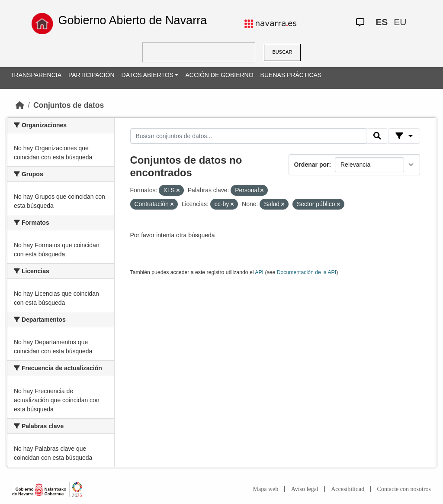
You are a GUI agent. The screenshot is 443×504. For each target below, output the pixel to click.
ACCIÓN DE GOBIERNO (219, 75)
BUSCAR (282, 52)
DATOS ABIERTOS (148, 75)
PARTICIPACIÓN (91, 75)
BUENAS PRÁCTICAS (291, 75)
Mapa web (266, 489)
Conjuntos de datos (69, 105)
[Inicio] (20, 105)
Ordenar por (312, 165)
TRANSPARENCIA (36, 75)
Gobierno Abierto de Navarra (132, 20)
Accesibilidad (348, 489)
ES (382, 22)
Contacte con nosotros (404, 489)
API (259, 272)
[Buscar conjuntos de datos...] (248, 136)
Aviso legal (305, 489)
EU (400, 22)
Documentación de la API (307, 272)
